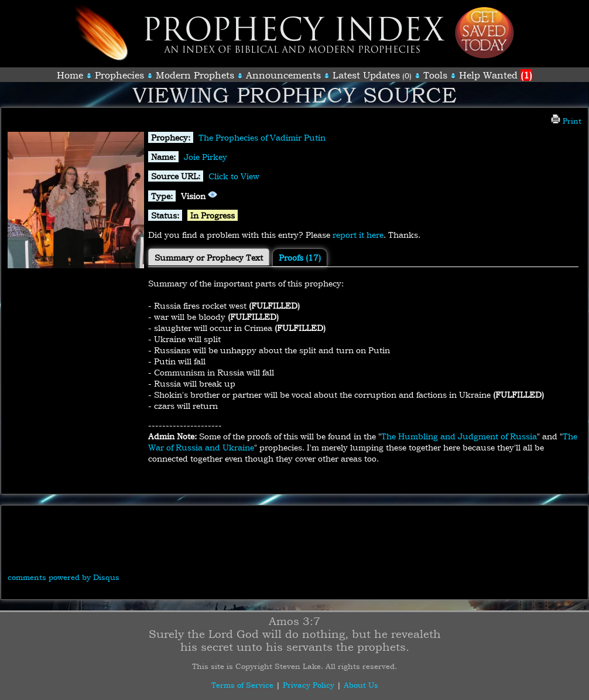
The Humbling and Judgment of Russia (459, 436)
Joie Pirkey (206, 157)
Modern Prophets (195, 75)
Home (70, 75)
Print (566, 121)
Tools (435, 75)
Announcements (283, 75)
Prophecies (119, 75)
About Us (361, 685)
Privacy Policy (309, 685)
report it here (358, 235)
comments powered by (64, 577)
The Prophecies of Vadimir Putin (262, 137)
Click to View (234, 176)
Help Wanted (496, 75)
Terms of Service (242, 685)
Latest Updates (366, 75)
